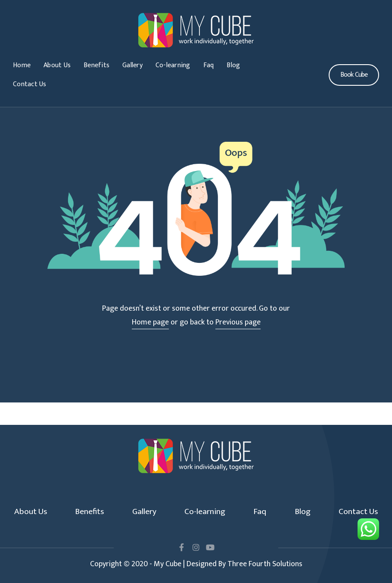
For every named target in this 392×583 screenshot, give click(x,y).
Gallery (132, 65)
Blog (233, 65)
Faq (209, 65)
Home (22, 65)
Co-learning (173, 65)
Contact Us (30, 84)
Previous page (238, 322)
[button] (354, 75)
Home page (150, 322)
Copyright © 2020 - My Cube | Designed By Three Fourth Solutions (196, 564)
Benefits (96, 65)
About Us (57, 65)
